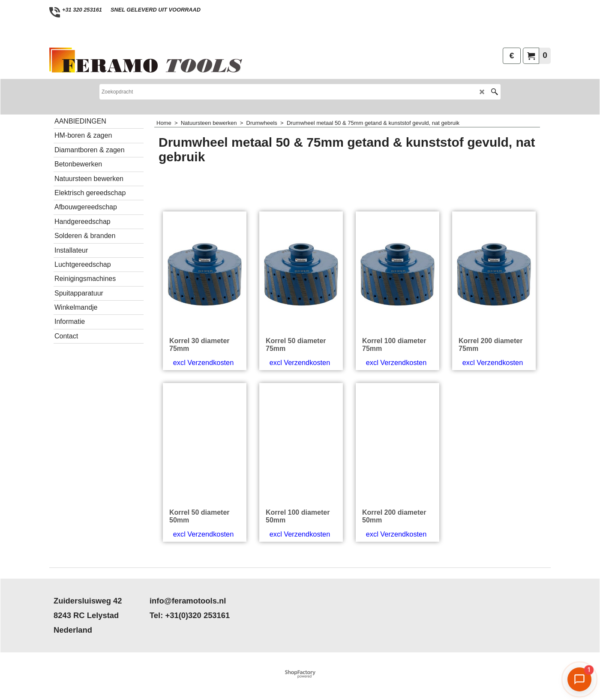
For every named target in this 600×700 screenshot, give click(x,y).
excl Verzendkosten (203, 362)
